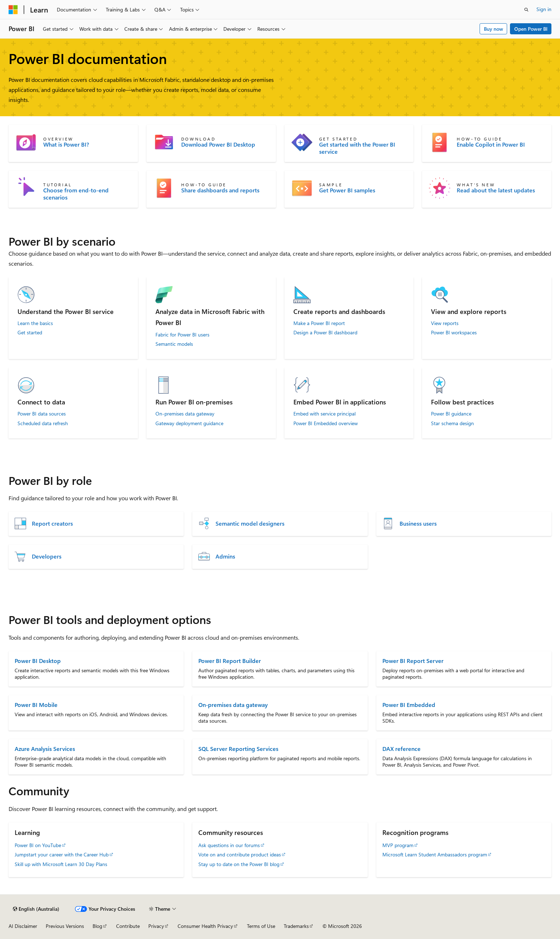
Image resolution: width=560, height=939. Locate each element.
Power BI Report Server (413, 661)
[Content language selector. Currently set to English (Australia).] (36, 909)
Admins (225, 556)
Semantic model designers (250, 523)
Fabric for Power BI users (182, 335)
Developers (47, 556)
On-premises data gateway (185, 414)
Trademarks (296, 926)
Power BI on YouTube (38, 845)
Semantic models (174, 344)
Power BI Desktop (38, 661)
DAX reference (402, 749)
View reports (445, 323)
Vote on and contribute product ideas (240, 854)
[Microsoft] (13, 10)
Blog (97, 926)
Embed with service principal (324, 414)
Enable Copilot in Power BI (491, 144)
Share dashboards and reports (220, 190)
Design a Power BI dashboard (325, 333)
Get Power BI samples (347, 190)
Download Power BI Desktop (218, 144)
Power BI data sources (42, 414)
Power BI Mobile (36, 705)
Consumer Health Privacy (205, 926)
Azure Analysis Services (45, 749)
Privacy (156, 926)
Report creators (52, 523)
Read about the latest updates (496, 190)
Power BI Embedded (409, 705)
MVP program (398, 845)
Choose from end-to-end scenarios (76, 194)
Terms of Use (261, 926)
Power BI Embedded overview (326, 423)
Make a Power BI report (319, 323)
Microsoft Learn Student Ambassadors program (435, 854)
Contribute (128, 926)
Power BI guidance (451, 414)
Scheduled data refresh (43, 423)
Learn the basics (35, 323)
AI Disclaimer (23, 926)
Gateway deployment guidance (189, 423)
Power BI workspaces (454, 333)
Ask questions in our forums (229, 845)
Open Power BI (531, 29)
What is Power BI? (66, 144)
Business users (418, 523)
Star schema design (452, 423)
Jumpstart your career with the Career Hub (62, 854)
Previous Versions (65, 926)
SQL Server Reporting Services (238, 749)
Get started (30, 333)
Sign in (544, 9)
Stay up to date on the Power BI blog (239, 864)
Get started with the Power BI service (357, 148)
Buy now (494, 29)
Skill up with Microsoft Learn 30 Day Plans (61, 864)
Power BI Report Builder (230, 661)
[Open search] (526, 10)
